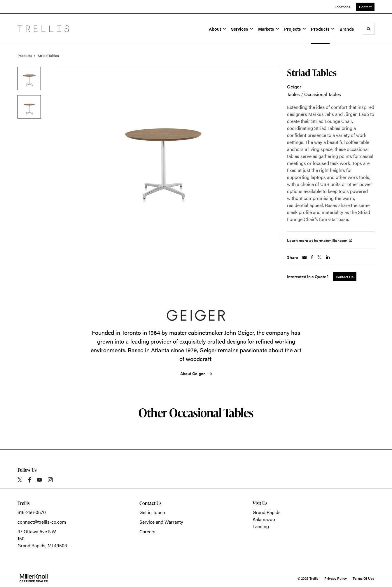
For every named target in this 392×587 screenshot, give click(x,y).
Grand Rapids (267, 512)
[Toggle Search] (369, 29)
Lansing (261, 526)
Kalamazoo (264, 519)
